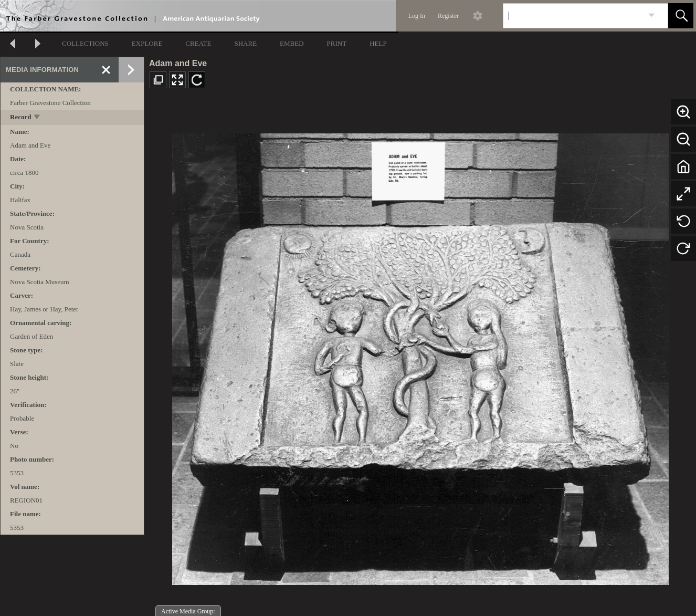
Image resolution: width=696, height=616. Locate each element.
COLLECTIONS (85, 43)
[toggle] (38, 118)
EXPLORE (147, 43)
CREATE (198, 43)
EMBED (292, 43)
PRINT (337, 43)
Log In (417, 16)
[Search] (573, 16)
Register (448, 16)
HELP (378, 43)
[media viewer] (420, 356)
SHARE (245, 43)
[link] (652, 15)
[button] (681, 16)
